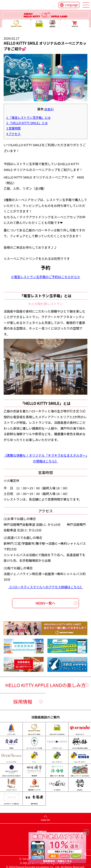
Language (72, 5)
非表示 (49, 109)
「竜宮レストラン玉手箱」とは (28, 118)
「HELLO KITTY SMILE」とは (27, 123)
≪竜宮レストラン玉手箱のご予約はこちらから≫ (45, 277)
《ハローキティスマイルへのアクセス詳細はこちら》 (46, 587)
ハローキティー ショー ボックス (45, 23)
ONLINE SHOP (75, 23)
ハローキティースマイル (16, 23)
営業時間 (13, 128)
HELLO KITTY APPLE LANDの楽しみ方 (45, 685)
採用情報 (23, 702)
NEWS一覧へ (45, 603)
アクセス (13, 134)
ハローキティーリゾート (46, 15)
